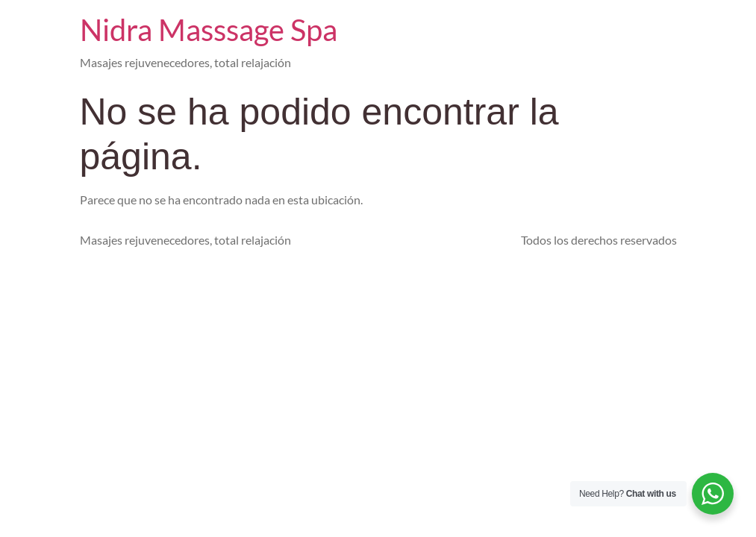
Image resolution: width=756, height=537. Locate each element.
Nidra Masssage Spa (209, 30)
